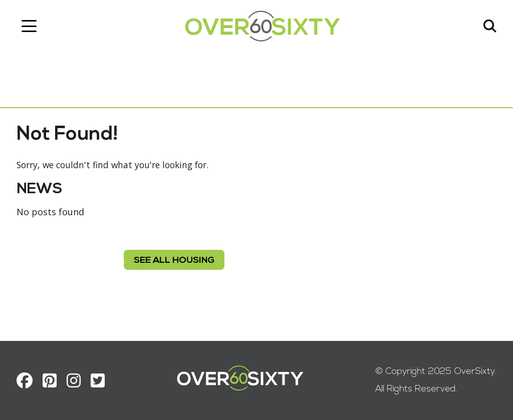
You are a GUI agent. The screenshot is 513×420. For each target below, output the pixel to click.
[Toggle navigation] (33, 28)
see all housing (174, 266)
